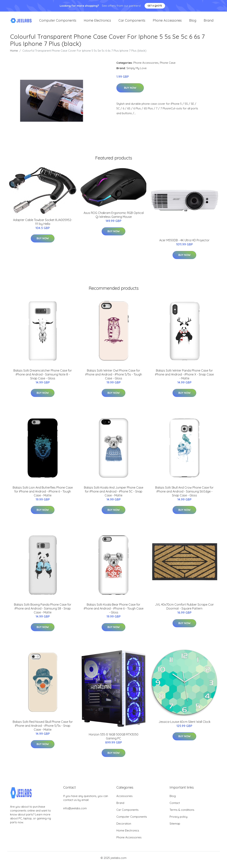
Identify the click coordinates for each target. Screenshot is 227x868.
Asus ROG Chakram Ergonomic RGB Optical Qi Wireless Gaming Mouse (114, 218)
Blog (193, 22)
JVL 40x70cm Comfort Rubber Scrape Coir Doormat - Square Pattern (184, 610)
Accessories (125, 800)
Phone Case (168, 66)
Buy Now (130, 91)
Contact (175, 807)
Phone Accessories (167, 22)
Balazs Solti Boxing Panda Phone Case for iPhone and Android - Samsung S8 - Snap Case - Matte (43, 612)
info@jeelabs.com (75, 812)
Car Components (132, 22)
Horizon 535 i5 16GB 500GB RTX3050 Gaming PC (114, 740)
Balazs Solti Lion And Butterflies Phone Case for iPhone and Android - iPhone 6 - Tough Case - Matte (43, 495)
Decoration (124, 827)
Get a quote (155, 6)
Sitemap (175, 827)
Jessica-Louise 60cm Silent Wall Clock (184, 725)
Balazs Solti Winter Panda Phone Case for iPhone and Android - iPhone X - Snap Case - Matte (184, 378)
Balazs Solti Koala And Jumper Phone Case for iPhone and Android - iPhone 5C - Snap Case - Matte (114, 495)
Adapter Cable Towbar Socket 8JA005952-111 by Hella (43, 226)
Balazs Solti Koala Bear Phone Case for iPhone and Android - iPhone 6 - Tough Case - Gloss (114, 612)
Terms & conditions (182, 813)
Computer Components (58, 22)
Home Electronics (97, 22)
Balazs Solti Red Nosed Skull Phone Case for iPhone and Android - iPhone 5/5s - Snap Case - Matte (43, 729)
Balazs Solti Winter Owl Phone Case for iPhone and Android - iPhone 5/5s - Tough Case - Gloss (114, 378)
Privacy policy (179, 820)
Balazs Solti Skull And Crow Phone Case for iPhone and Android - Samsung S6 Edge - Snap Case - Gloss (184, 495)
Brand (209, 22)
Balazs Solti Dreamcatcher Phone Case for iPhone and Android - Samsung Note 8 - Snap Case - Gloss (43, 378)
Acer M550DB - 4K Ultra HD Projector (184, 244)
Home (14, 54)
